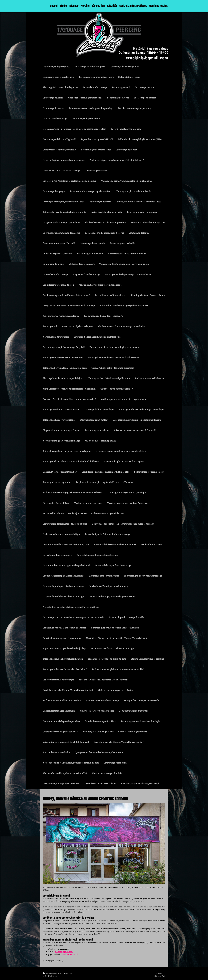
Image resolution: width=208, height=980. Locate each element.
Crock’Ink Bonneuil (70, 954)
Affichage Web (160, 976)
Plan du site (67, 973)
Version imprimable (52, 973)
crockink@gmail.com (64, 952)
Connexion (161, 973)
